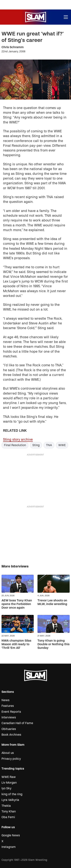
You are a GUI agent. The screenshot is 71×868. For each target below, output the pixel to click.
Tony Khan (9, 811)
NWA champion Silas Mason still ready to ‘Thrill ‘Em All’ (16, 644)
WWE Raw (9, 777)
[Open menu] (66, 17)
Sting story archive (18, 440)
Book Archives (11, 735)
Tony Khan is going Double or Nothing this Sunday (53, 644)
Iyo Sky (6, 788)
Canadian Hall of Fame (17, 723)
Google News (11, 835)
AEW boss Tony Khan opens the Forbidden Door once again (17, 604)
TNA (49, 445)
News (5, 700)
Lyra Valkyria (10, 800)
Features (8, 706)
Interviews (9, 717)
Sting (36, 445)
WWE (62, 445)
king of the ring (12, 794)
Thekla (6, 806)
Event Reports (11, 712)
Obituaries (9, 729)
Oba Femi (8, 817)
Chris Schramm (13, 47)
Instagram (9, 847)
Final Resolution (15, 445)
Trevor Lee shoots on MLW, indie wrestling (52, 602)
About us (8, 753)
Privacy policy (11, 759)
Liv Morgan (9, 783)
